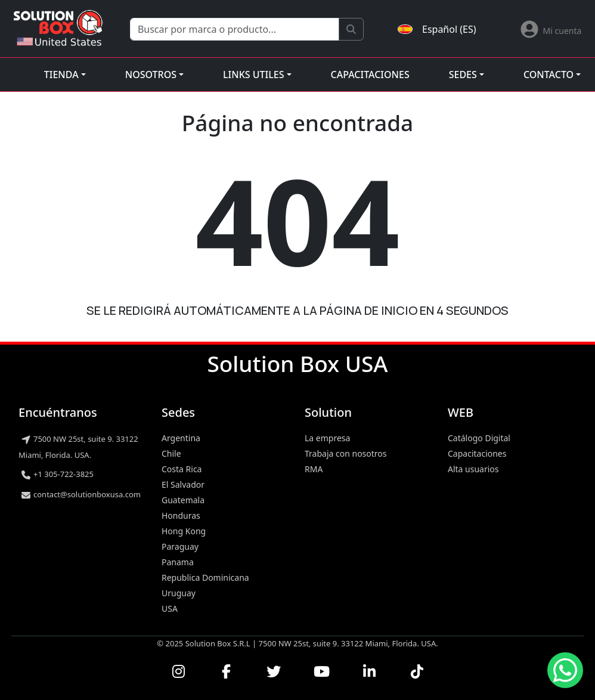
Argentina (181, 438)
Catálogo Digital (479, 438)
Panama (178, 562)
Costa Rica (182, 469)
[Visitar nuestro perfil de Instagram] (178, 671)
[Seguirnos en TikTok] (417, 671)
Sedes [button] (463, 75)
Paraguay (180, 546)
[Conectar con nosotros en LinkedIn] (369, 671)
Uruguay (179, 593)
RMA (314, 469)
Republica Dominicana (205, 577)
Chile (171, 453)
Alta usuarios (473, 469)
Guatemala (183, 500)
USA (170, 608)
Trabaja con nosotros (346, 453)
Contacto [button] (548, 75)
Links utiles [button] (253, 75)
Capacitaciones (370, 75)
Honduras (181, 515)
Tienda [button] (61, 75)
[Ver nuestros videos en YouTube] (321, 671)
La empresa (327, 438)
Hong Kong (184, 531)
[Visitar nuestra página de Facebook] (226, 671)
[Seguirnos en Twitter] (274, 671)
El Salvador (183, 484)
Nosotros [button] (151, 75)
